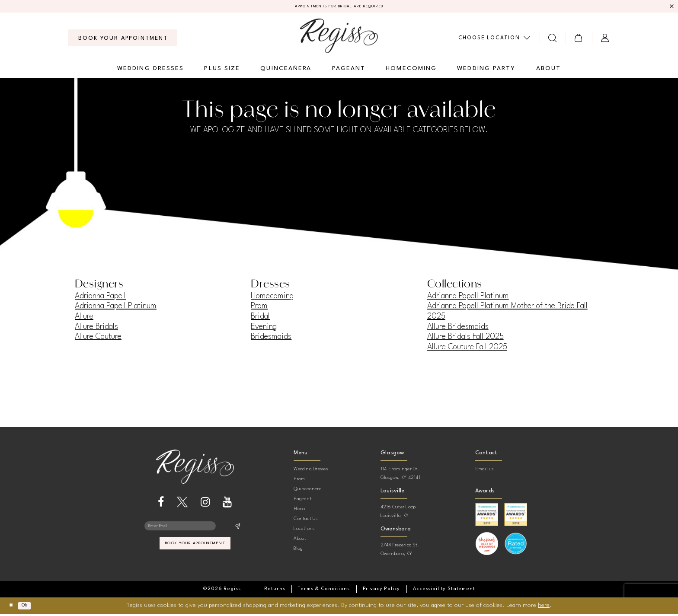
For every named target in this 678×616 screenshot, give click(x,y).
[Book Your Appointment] (123, 40)
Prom (259, 308)
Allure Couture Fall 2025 (467, 349)
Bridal (260, 318)
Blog (298, 551)
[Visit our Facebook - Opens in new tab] (161, 504)
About (300, 541)
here (544, 607)
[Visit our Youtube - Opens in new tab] (227, 504)
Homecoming (272, 298)
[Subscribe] (237, 530)
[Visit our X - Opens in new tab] (182, 504)
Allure (84, 318)
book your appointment (195, 552)
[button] (579, 40)
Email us (485, 471)
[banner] (339, 37)
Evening (264, 329)
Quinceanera (308, 491)
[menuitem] (123, 40)
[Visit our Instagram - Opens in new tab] (205, 504)
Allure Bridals (96, 329)
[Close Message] (670, 7)
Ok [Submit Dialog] (33, 608)
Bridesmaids (271, 339)
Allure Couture (98, 339)
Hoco (299, 511)
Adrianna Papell (100, 298)
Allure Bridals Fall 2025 (465, 339)
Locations (304, 531)
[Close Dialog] (13, 608)
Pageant (303, 501)
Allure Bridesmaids (458, 329)
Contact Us (305, 521)
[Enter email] (195, 530)
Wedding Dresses (311, 471)
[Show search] (553, 40)
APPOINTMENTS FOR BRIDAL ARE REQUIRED (339, 7)
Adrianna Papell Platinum (116, 308)
